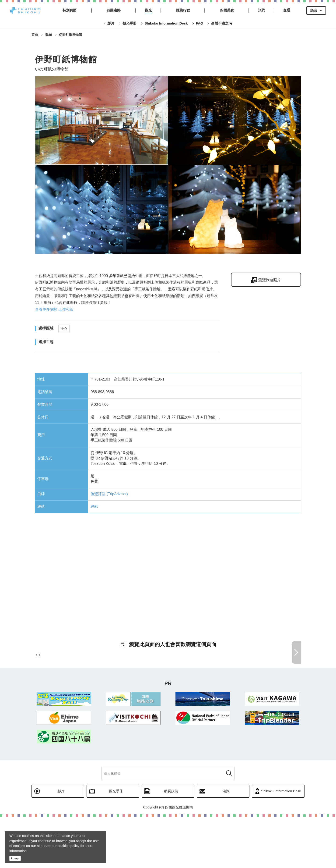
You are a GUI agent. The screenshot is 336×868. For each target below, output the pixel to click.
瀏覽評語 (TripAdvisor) (109, 494)
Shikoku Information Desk (281, 842)
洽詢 (226, 842)
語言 (314, 10)
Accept (15, 858)
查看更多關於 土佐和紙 (54, 309)
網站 (94, 507)
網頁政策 (171, 842)
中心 (64, 329)
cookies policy (68, 846)
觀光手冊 (116, 842)
